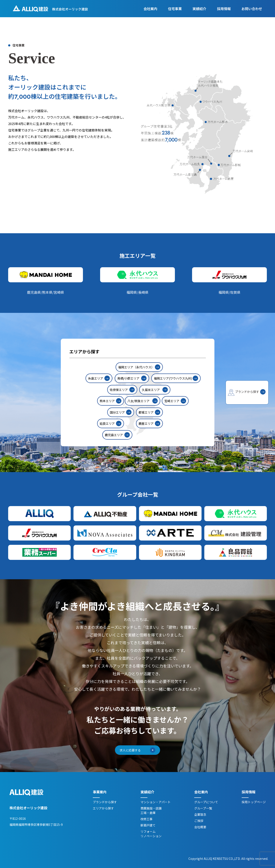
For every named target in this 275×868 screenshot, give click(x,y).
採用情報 (224, 9)
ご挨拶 (199, 821)
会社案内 (150, 9)
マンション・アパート (156, 802)
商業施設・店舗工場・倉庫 (151, 811)
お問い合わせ (252, 9)
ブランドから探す (105, 802)
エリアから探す (103, 808)
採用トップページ (254, 802)
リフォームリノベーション (151, 834)
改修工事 (147, 819)
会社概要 (200, 827)
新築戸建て (148, 825)
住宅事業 (175, 9)
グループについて (206, 802)
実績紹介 (199, 9)
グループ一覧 (203, 808)
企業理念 (200, 815)
